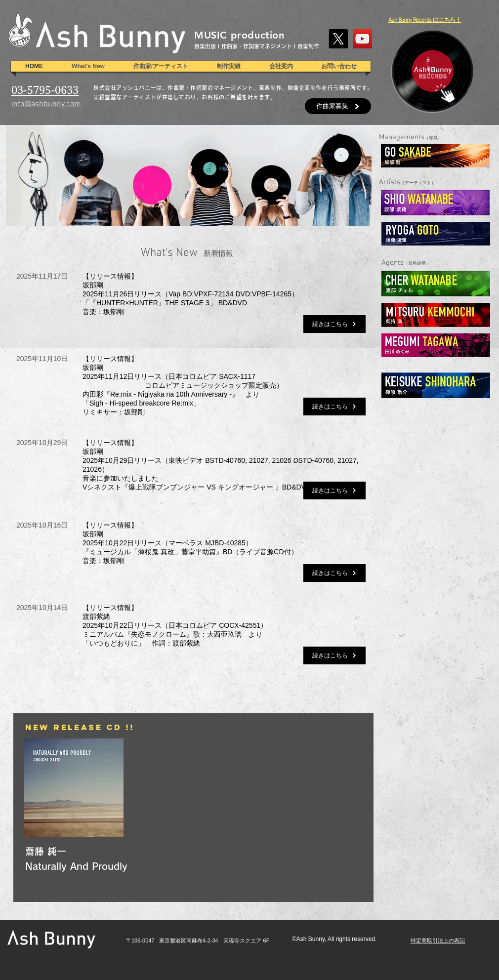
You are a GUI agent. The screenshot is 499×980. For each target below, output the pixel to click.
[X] (338, 39)
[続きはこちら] (334, 324)
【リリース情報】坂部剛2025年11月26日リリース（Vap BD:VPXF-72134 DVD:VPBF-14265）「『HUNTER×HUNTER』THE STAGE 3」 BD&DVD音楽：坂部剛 (190, 294)
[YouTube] (362, 39)
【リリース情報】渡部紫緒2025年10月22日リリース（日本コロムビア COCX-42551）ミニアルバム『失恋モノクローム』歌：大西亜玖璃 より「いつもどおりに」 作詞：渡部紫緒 (175, 625)
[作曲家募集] (338, 106)
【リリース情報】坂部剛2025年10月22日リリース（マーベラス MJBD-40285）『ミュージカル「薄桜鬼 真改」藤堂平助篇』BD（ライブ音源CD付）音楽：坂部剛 (190, 543)
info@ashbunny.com (46, 104)
